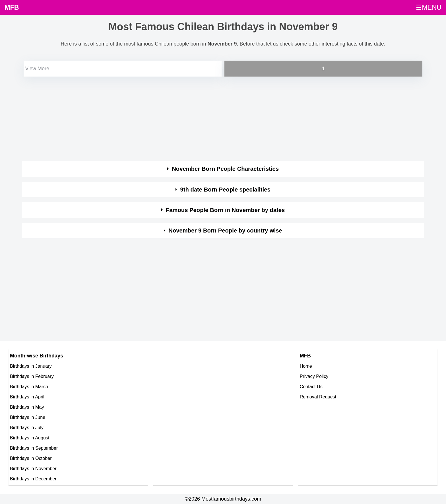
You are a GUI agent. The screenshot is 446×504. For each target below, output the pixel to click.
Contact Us (311, 386)
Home (306, 366)
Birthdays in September (34, 448)
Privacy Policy (314, 376)
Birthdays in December (33, 479)
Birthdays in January (31, 366)
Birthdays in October (31, 458)
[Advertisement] (193, 118)
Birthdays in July (27, 427)
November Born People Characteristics (225, 169)
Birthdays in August (30, 438)
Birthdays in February (32, 376)
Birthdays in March (29, 386)
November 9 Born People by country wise (225, 231)
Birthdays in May (27, 407)
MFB (12, 7)
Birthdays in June (28, 417)
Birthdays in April (27, 397)
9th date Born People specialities (225, 190)
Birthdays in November (33, 468)
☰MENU (429, 7)
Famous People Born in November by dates (225, 210)
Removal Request (318, 397)
